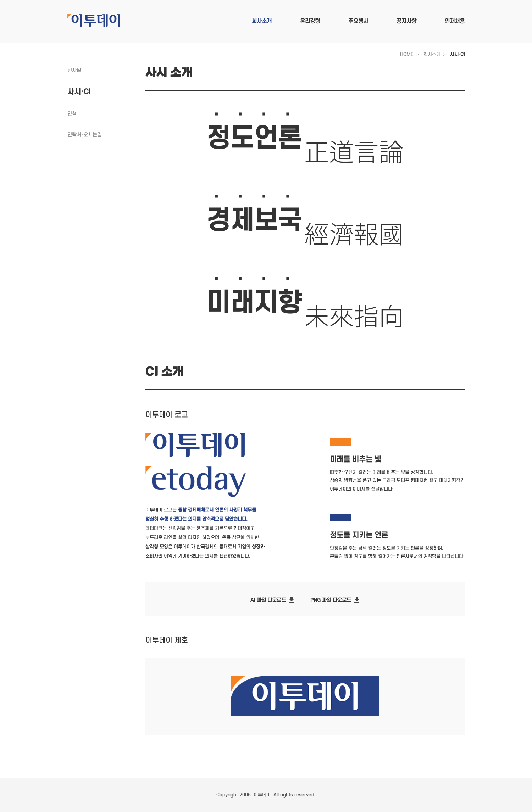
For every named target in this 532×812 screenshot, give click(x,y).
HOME (407, 54)
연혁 (72, 114)
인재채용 (455, 21)
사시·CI (457, 54)
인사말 (74, 70)
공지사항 (406, 21)
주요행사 (358, 21)
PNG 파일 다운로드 (336, 601)
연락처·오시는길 (85, 135)
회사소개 (262, 21)
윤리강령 (310, 21)
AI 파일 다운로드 (273, 601)
